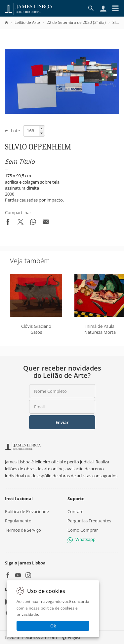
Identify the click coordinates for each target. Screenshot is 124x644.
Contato (76, 511)
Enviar (62, 422)
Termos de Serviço (23, 530)
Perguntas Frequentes (89, 521)
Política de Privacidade (27, 511)
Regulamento (18, 521)
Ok (53, 626)
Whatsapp (82, 540)
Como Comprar (83, 530)
